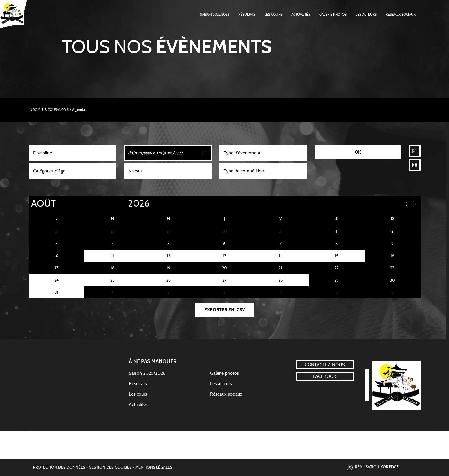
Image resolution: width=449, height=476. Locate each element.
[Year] (123, 204)
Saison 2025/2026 (215, 15)
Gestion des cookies (110, 468)
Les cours (273, 15)
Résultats (247, 15)
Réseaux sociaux (226, 394)
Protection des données (59, 468)
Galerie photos (333, 15)
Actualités (301, 15)
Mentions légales (154, 468)
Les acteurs (366, 15)
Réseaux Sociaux (401, 15)
